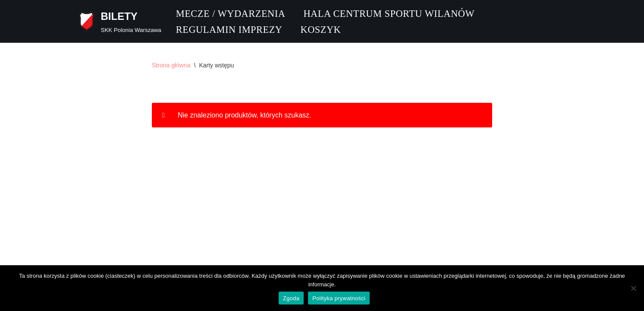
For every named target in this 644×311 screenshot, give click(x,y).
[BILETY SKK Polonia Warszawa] (119, 21)
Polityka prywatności (339, 298)
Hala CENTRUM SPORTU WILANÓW (389, 14)
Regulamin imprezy (229, 30)
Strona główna (171, 65)
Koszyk (320, 30)
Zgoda (291, 298)
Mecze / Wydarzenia (231, 14)
